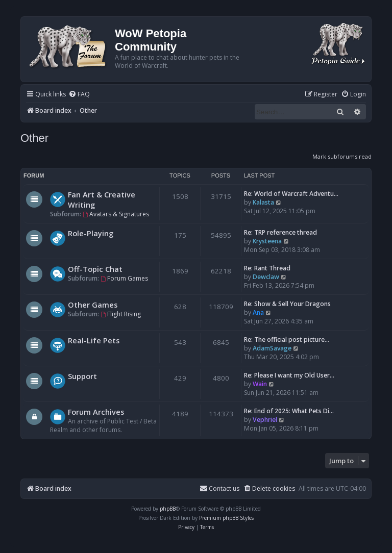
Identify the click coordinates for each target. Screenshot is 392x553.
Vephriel (265, 420)
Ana (258, 312)
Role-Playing (91, 233)
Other (34, 138)
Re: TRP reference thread (280, 232)
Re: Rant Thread (267, 268)
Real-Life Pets (94, 340)
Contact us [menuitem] (219, 488)
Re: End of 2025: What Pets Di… (289, 411)
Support (82, 376)
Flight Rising (121, 314)
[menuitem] (79, 95)
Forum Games (124, 278)
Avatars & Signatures (116, 214)
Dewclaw (266, 277)
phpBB (168, 509)
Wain (260, 384)
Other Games (93, 305)
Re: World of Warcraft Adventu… (291, 194)
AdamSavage (272, 348)
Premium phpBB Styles (226, 518)
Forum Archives (96, 412)
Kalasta (263, 202)
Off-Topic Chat (95, 269)
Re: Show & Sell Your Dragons (287, 304)
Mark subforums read (342, 156)
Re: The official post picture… (287, 340)
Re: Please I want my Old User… (289, 375)
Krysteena (267, 241)
